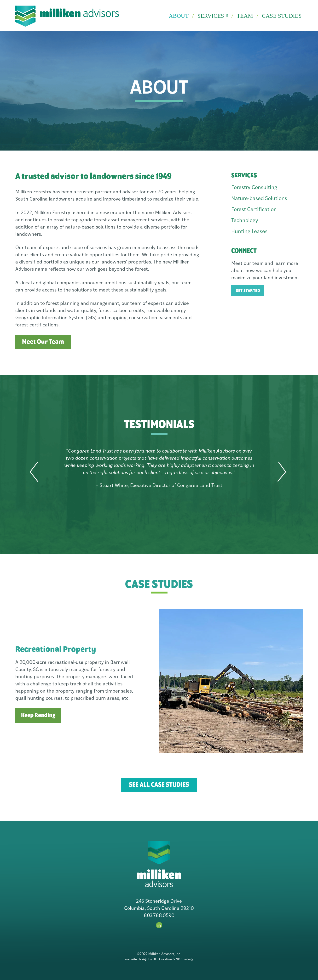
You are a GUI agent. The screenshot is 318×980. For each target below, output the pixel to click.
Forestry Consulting (254, 188)
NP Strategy (184, 960)
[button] (34, 472)
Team (245, 16)
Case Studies (282, 16)
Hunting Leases (249, 232)
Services (213, 16)
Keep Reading (38, 715)
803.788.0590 (159, 916)
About (179, 16)
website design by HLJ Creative (148, 960)
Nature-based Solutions (259, 199)
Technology (245, 221)
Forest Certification (254, 210)
